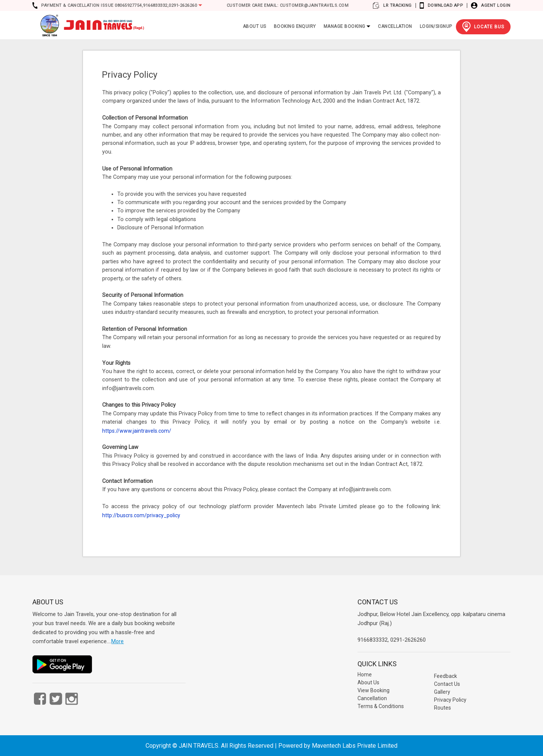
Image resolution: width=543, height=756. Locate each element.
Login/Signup (436, 26)
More (117, 641)
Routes (443, 708)
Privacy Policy (450, 700)
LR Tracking (397, 5)
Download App (446, 5)
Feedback (446, 676)
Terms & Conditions (381, 706)
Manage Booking (347, 26)
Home (365, 675)
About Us (368, 682)
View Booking (374, 690)
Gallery (442, 692)
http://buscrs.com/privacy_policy (141, 515)
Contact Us (447, 684)
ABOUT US (255, 26)
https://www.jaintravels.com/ (137, 431)
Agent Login (496, 5)
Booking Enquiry (295, 26)
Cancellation (395, 26)
